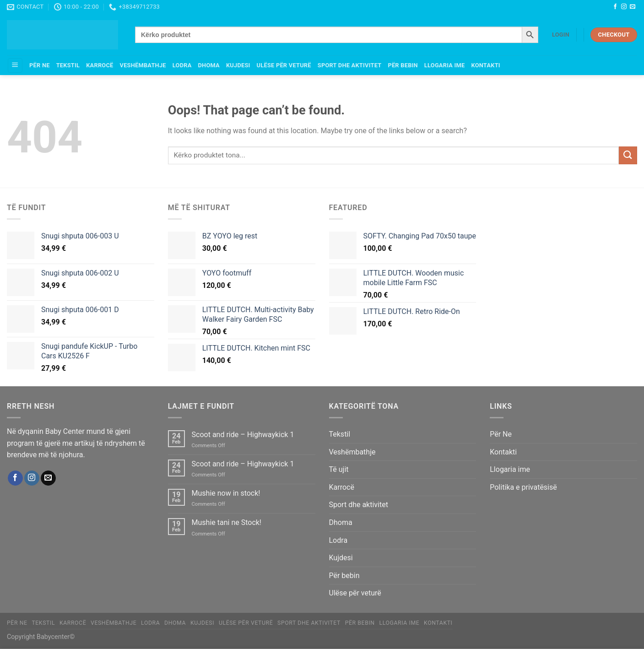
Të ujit (339, 469)
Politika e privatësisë (523, 487)
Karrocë (100, 65)
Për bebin (403, 65)
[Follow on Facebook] (615, 7)
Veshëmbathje (143, 65)
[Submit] (628, 155)
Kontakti (485, 65)
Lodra (182, 65)
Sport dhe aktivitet (350, 65)
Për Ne (40, 65)
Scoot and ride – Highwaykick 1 (243, 435)
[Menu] (15, 66)
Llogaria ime (445, 65)
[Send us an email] (633, 7)
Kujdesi (238, 65)
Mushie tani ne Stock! (227, 522)
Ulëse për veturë (284, 65)
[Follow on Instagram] (624, 7)
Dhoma (209, 65)
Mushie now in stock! (226, 493)
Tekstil (68, 65)
